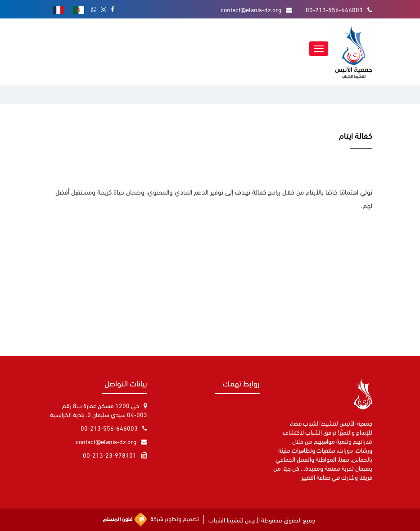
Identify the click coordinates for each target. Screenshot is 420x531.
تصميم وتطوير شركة (151, 520)
